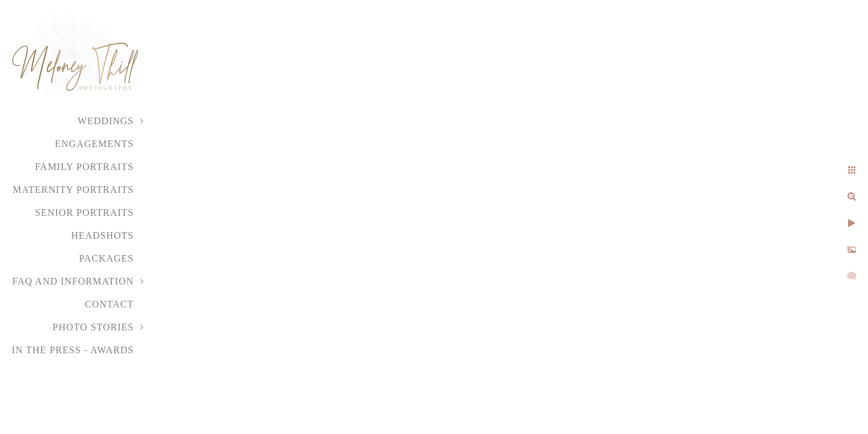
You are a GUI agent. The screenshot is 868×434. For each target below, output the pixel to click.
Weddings (106, 121)
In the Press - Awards (73, 350)
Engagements (94, 144)
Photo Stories (93, 327)
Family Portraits (84, 167)
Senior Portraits (84, 212)
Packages (106, 258)
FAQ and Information (73, 281)
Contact (109, 304)
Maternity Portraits (73, 190)
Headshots (102, 235)
